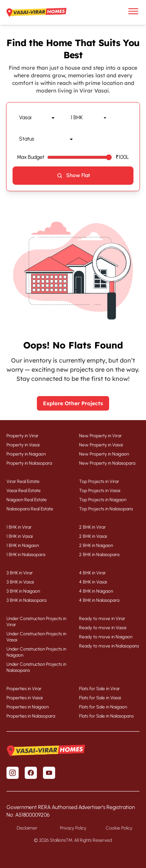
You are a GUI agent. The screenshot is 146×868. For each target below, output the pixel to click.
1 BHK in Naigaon (23, 545)
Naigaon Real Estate (27, 500)
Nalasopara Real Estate (30, 509)
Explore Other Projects (73, 403)
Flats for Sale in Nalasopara (106, 716)
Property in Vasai (23, 445)
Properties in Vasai (25, 698)
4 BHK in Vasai (93, 582)
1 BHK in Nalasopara (26, 555)
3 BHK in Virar (20, 573)
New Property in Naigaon (104, 454)
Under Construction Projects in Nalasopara (36, 667)
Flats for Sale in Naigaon (103, 707)
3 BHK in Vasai (20, 582)
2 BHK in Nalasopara (99, 555)
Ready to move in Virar (102, 619)
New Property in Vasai (101, 445)
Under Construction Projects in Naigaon (36, 652)
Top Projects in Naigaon (103, 500)
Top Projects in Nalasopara (106, 509)
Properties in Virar (24, 689)
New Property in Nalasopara (107, 463)
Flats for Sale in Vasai (100, 698)
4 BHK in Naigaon (96, 591)
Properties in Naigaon (28, 707)
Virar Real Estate (23, 481)
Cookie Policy (119, 828)
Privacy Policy (73, 828)
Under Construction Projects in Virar (36, 622)
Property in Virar (22, 436)
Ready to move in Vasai (103, 628)
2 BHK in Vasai (93, 536)
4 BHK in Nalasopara (99, 600)
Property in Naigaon (26, 454)
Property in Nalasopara (29, 463)
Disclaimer (27, 828)
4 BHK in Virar (92, 573)
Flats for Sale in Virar (99, 689)
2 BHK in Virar (92, 527)
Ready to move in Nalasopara (109, 646)
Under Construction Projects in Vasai (36, 637)
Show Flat (73, 176)
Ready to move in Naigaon (106, 637)
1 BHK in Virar (19, 527)
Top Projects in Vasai (100, 491)
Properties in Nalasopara (31, 716)
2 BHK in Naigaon (96, 545)
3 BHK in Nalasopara (26, 600)
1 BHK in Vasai (20, 536)
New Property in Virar (100, 436)
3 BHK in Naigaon (23, 591)
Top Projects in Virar (99, 481)
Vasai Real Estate (24, 491)
